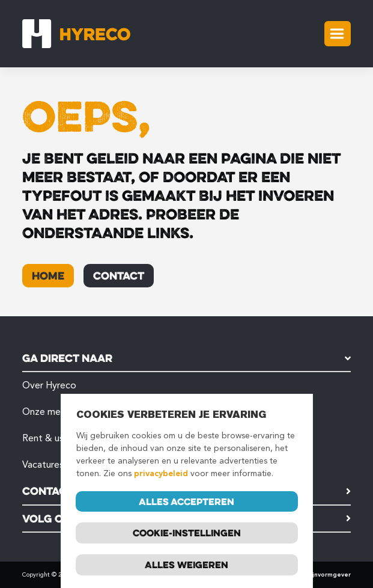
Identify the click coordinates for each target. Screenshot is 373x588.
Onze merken (50, 412)
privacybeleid (161, 473)
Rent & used (49, 438)
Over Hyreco (49, 385)
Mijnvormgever (328, 575)
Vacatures (43, 464)
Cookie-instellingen (187, 533)
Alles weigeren (186, 565)
